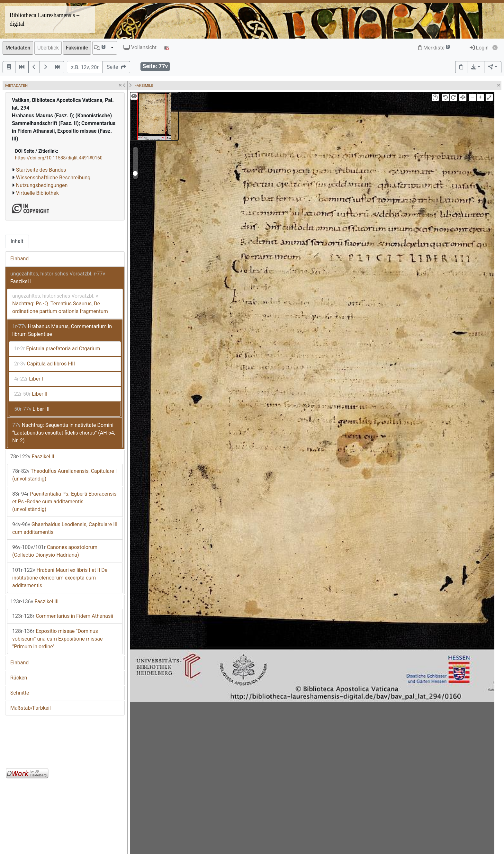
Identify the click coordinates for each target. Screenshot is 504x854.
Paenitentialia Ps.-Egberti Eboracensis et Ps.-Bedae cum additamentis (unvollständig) (64, 502)
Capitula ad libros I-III (45, 364)
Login (479, 48)
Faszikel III (34, 602)
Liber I (29, 379)
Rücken (19, 678)
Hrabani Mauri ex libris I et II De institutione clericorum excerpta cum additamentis (60, 578)
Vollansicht (140, 47)
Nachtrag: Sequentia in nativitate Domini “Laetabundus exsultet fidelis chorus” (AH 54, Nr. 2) (64, 433)
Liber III (32, 409)
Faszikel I (58, 278)
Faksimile (77, 48)
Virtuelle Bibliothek (37, 193)
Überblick (48, 48)
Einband (19, 259)
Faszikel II (32, 457)
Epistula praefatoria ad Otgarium (57, 349)
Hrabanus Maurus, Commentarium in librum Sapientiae (62, 330)
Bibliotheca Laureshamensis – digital (45, 19)
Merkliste (434, 48)
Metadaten (18, 48)
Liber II (31, 394)
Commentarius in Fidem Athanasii (63, 616)
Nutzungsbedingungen (42, 185)
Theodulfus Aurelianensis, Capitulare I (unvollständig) (64, 475)
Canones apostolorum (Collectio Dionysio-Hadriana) (55, 551)
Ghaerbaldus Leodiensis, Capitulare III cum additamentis (65, 528)
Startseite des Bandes (41, 170)
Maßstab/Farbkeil (31, 708)
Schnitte (20, 693)
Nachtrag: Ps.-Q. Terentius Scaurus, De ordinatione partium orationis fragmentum (60, 304)
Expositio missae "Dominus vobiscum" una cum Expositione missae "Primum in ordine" (57, 639)
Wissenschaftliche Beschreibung (53, 178)
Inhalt (17, 241)
